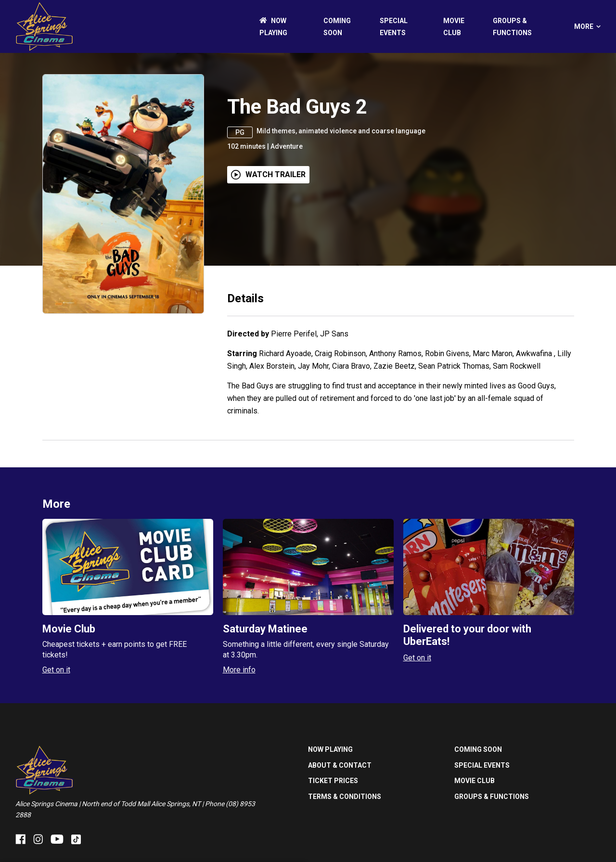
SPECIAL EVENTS (482, 765)
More (587, 26)
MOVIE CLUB (475, 781)
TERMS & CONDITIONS (345, 797)
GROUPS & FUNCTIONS (492, 797)
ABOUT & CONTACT (340, 765)
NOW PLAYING (330, 749)
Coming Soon (478, 749)
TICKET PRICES (333, 781)
